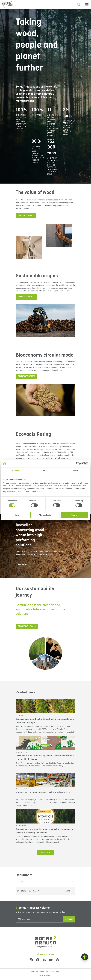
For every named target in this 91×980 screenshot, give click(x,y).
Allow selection (45, 515)
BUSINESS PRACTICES (26, 297)
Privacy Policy (54, 971)
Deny (17, 515)
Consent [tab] (16, 471)
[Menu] (87, 4)
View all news (46, 853)
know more (23, 564)
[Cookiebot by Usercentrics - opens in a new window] (78, 464)
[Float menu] (85, 957)
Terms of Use (44, 971)
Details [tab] (46, 471)
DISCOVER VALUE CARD (27, 626)
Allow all (74, 515)
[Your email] (32, 919)
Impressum (35, 971)
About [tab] (75, 471)
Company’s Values (26, 215)
